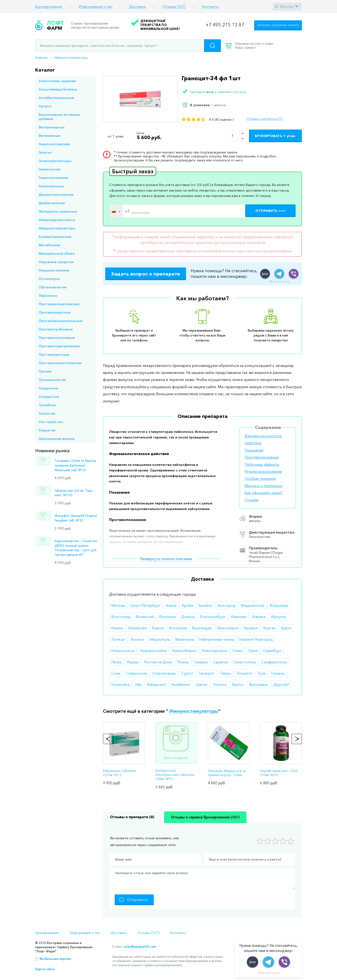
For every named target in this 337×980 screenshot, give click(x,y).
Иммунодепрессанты (57, 220)
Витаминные (49, 136)
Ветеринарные (52, 127)
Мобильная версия (55, 959)
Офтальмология (53, 287)
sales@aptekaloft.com (140, 947)
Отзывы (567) (174, 7)
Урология (47, 413)
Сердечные (48, 388)
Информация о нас (96, 7)
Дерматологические (56, 194)
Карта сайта (45, 969)
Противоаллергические (59, 304)
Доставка (137, 7)
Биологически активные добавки (59, 117)
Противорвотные (54, 354)
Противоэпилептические (60, 363)
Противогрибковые (56, 329)
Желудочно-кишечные (58, 211)
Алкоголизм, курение (57, 81)
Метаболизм (49, 245)
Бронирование (49, 7)
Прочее (45, 371)
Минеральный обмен (57, 253)
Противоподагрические (59, 346)
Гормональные (51, 186)
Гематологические (54, 144)
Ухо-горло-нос (51, 422)
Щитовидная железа (57, 439)
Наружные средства (56, 262)
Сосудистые (49, 396)
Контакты (210, 7)
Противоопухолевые (57, 338)
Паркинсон (48, 295)
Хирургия (47, 430)
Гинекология (49, 169)
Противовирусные (55, 312)
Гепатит (45, 152)
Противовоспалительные (61, 321)
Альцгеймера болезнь (58, 89)
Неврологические (54, 270)
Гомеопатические (53, 178)
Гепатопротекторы (55, 161)
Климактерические (55, 237)
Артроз (45, 106)
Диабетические (52, 203)
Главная (41, 58)
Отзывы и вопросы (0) (264, 119)
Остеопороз (49, 279)
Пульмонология (52, 380)
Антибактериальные (56, 98)
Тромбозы (47, 405)
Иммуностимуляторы (71, 58)
